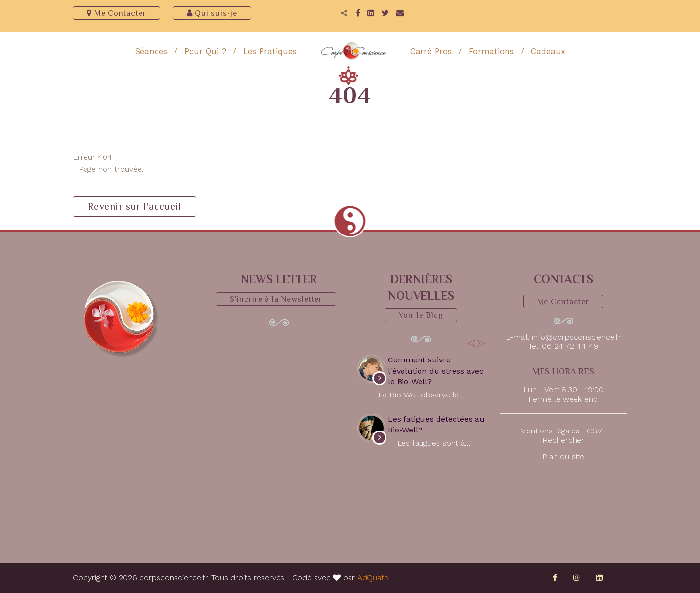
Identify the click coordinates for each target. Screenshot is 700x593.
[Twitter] (385, 13)
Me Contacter (117, 13)
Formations (491, 52)
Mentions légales (550, 431)
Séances (151, 52)
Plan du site (563, 457)
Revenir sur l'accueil (135, 207)
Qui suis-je (212, 13)
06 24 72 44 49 (570, 347)
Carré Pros (431, 52)
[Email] (400, 13)
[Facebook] (358, 13)
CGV (594, 431)
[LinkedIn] (371, 13)
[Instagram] (577, 578)
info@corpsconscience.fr (577, 337)
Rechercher (563, 440)
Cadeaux (548, 52)
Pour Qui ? (205, 52)
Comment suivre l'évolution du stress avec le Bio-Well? (436, 371)
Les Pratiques (270, 52)
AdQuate (373, 578)
